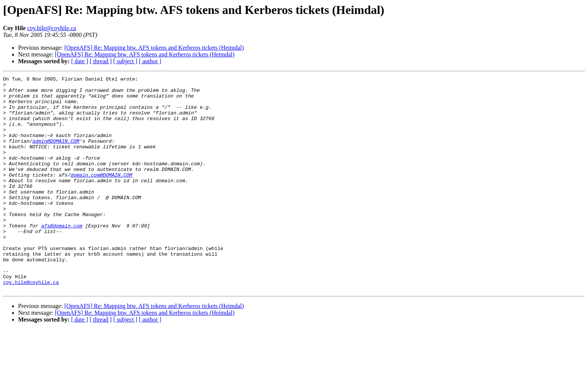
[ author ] (150, 61)
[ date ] (80, 61)
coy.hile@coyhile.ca (52, 28)
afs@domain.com (62, 256)
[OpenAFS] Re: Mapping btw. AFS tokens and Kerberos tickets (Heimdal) (154, 48)
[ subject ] (125, 61)
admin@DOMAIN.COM (56, 154)
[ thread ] (101, 61)
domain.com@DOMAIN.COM (101, 195)
